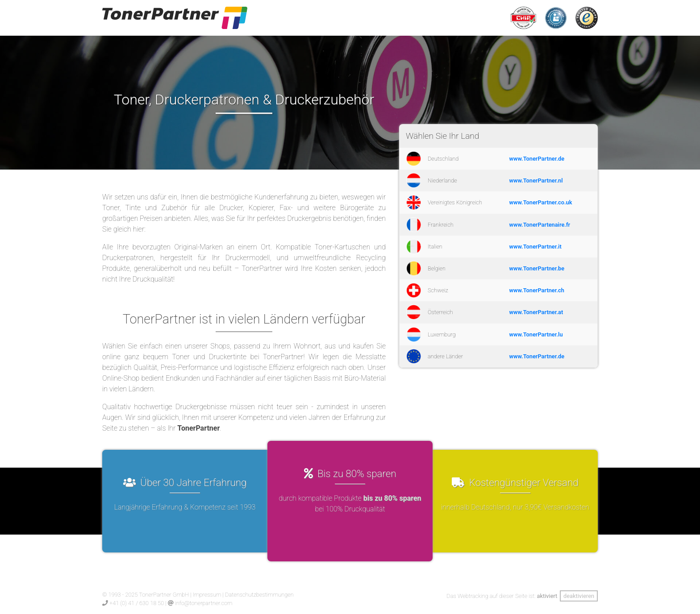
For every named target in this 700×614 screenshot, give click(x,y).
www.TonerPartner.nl (536, 180)
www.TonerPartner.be (537, 268)
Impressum (207, 595)
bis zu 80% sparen (392, 498)
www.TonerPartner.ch (537, 290)
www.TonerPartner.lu (536, 334)
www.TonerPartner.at (536, 312)
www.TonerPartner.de (537, 159)
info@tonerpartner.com (204, 603)
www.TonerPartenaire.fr (540, 225)
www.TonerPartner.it (535, 247)
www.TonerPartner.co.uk (541, 202)
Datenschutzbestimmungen (259, 595)
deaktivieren (579, 596)
